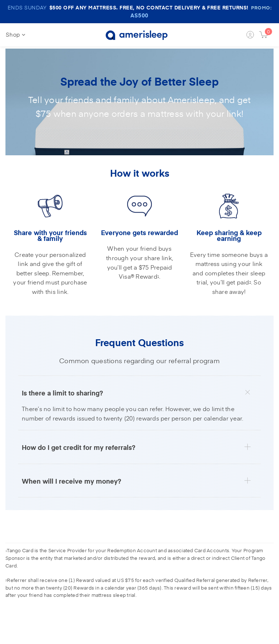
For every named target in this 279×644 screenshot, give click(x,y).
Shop (16, 34)
